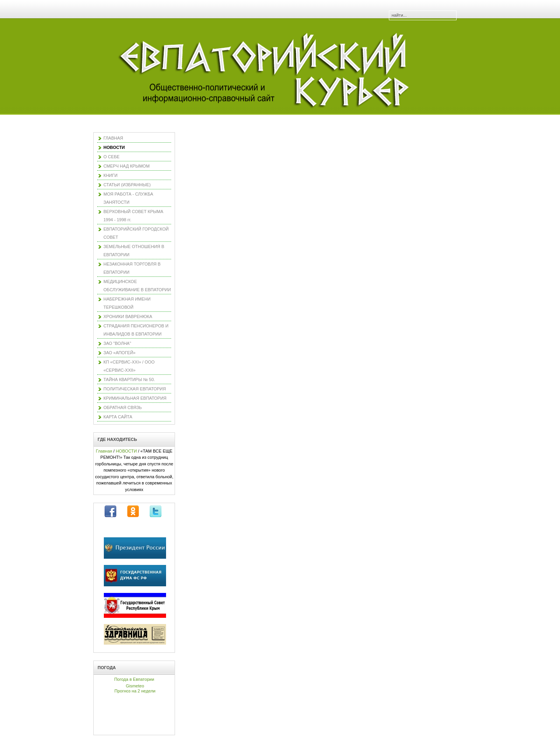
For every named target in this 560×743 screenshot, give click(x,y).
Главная (104, 451)
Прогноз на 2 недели (135, 691)
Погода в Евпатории (134, 679)
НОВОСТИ (126, 451)
